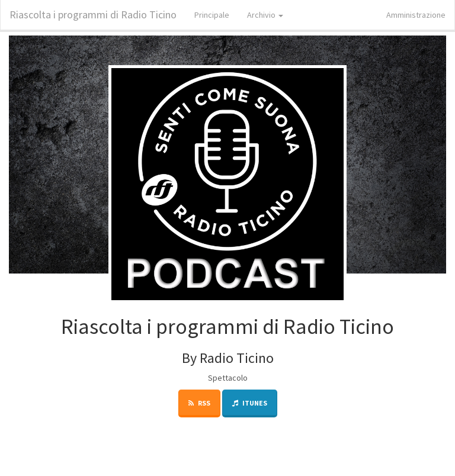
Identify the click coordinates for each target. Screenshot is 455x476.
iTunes (250, 403)
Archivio (265, 15)
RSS (199, 403)
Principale (212, 15)
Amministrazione (416, 15)
